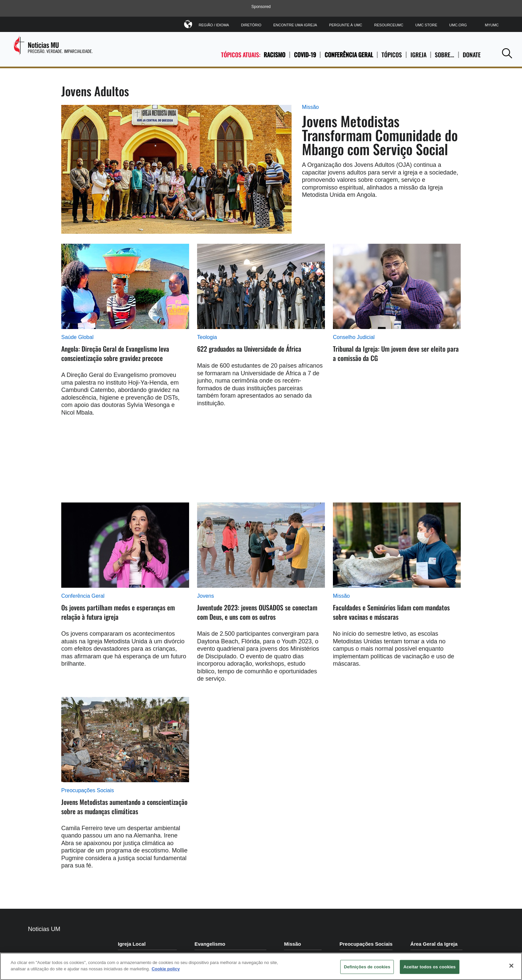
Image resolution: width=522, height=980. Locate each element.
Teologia (207, 337)
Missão (310, 107)
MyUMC (492, 25)
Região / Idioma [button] (214, 24)
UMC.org (458, 25)
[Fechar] (511, 966)
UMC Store (426, 25)
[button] (507, 53)
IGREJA (418, 55)
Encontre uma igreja (295, 25)
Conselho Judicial (354, 337)
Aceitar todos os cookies (430, 967)
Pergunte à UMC (346, 25)
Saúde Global (77, 337)
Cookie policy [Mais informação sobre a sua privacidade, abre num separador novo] (166, 969)
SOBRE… (444, 55)
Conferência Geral (349, 55)
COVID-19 (305, 55)
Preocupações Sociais (88, 790)
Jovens (206, 596)
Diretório (251, 25)
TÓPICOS (392, 55)
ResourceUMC (389, 25)
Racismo (274, 55)
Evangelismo (210, 944)
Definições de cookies (367, 967)
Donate (472, 55)
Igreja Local (132, 944)
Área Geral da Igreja (434, 944)
